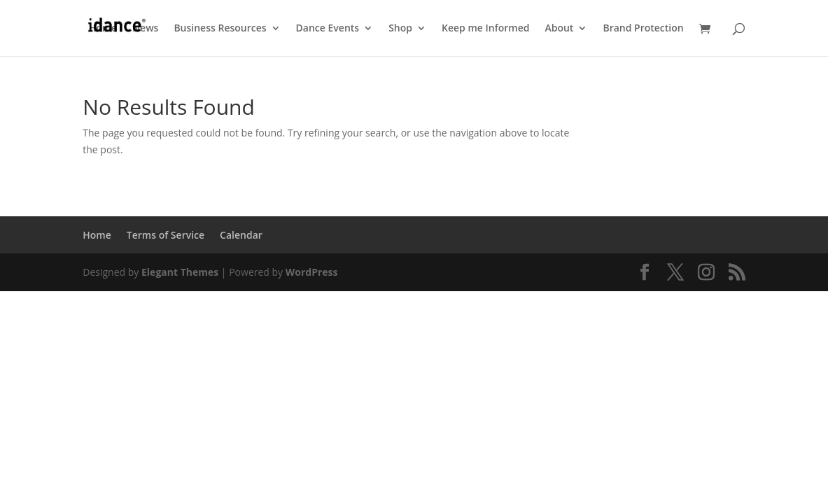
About (559, 29)
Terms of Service (166, 235)
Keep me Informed (485, 29)
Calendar (241, 235)
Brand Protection (643, 29)
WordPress (312, 272)
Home (103, 29)
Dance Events (328, 29)
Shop (400, 29)
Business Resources (220, 29)
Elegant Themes (180, 272)
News (145, 29)
